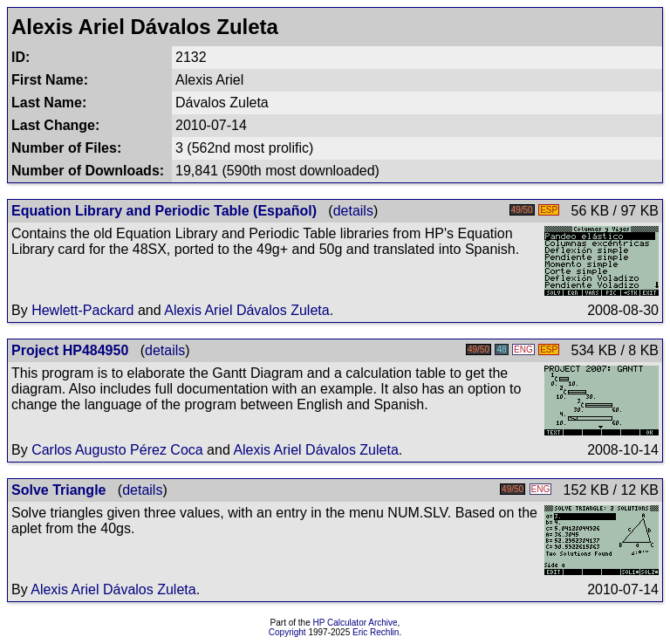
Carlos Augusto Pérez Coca (117, 450)
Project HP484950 (70, 350)
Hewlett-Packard (82, 310)
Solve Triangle (58, 490)
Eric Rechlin (376, 632)
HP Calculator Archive (356, 623)
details (353, 211)
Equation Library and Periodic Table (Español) (164, 211)
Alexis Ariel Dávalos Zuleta (246, 310)
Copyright (287, 632)
